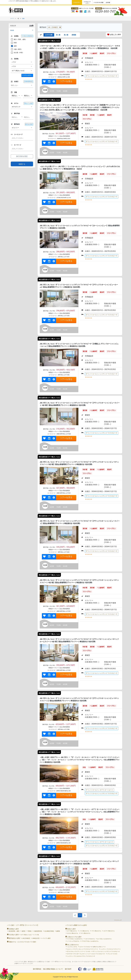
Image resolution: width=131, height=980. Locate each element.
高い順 (66, 35)
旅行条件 (68, 969)
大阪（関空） (17, 49)
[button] (22, 30)
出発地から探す (14, 929)
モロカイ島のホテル (73, 933)
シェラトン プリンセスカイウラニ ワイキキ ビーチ (81, 956)
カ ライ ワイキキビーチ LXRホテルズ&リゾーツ (93, 947)
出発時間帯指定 (28, 82)
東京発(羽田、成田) (14, 931)
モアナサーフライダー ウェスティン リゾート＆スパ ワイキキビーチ (86, 954)
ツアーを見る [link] (66, 81)
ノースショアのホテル (73, 941)
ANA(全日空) (36, 938)
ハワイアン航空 (46, 938)
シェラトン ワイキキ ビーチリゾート (111, 949)
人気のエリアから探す (74, 937)
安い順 (58, 35)
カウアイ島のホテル (109, 931)
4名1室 (85, 115)
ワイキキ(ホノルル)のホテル (75, 939)
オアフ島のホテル (72, 931)
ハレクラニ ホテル (72, 947)
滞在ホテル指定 (28, 103)
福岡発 (58, 931)
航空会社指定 (29, 124)
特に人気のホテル (73, 945)
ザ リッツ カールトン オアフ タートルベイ (99, 790)
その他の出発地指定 (27, 36)
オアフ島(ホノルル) (26, 935)
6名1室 (85, 647)
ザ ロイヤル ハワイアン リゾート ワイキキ (79, 951)
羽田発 (30, 931)
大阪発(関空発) (38, 931)
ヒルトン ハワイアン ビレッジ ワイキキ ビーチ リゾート (83, 949)
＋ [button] (27, 75)
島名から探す (72, 929)
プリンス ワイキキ (112, 954)
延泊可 (102, 53)
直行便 (85, 53)
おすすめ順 (49, 35)
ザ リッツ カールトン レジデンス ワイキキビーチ (102, 76)
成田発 (24, 931)
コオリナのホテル (90, 939)
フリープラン (111, 53)
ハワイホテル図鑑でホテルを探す (76, 925)
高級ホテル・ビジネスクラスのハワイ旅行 (23, 942)
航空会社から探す (15, 938)
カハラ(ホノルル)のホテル (104, 939)
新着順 (74, 35)
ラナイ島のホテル (85, 933)
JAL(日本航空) (26, 938)
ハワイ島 (36, 935)
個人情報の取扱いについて (53, 969)
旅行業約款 (37, 969)
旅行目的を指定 (22, 156)
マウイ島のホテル (96, 931)
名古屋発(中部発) (49, 931)
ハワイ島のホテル (84, 931)
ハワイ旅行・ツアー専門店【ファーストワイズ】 (23, 925)
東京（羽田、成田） (19, 39)
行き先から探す (14, 935)
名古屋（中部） (17, 53)
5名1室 (85, 469)
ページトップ (118, 920)
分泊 (84, 767)
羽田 (14, 43)
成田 (14, 46)
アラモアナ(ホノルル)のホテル (90, 941)
